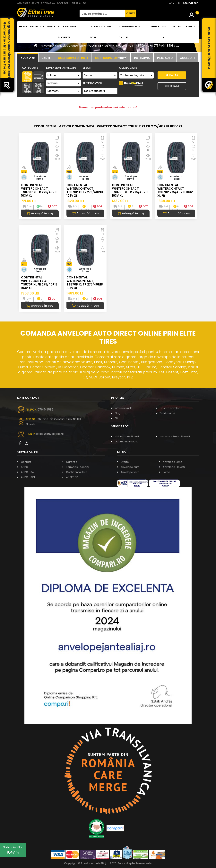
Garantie (72, 462)
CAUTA (131, 13)
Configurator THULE (130, 32)
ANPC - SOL (28, 477)
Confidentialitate (77, 472)
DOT (52, 206)
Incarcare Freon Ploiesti (175, 436)
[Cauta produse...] (102, 14)
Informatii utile (124, 408)
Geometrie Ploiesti (126, 442)
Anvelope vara (130, 472)
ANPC (24, 467)
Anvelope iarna (173, 462)
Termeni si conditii (78, 467)
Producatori (167, 413)
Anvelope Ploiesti (174, 467)
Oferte (125, 462)
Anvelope (37, 27)
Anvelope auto (130, 467)
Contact (193, 27)
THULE (155, 27)
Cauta (172, 75)
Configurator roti (100, 32)
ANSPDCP (72, 477)
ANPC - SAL (28, 472)
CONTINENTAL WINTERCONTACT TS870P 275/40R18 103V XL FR (175, 190)
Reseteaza (172, 86)
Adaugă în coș (40, 213)
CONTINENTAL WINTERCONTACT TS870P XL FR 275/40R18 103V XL (134, 46)
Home (23, 27)
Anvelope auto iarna (72, 46)
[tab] (28, 58)
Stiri (117, 418)
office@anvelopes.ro (50, 434)
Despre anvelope (171, 408)
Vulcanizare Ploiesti (67, 32)
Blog (118, 413)
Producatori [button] (172, 32)
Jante (51, 27)
